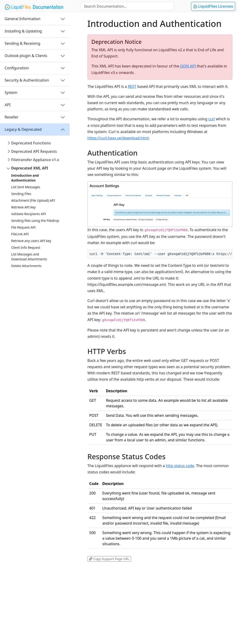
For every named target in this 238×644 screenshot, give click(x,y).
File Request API (23, 227)
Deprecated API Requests (34, 151)
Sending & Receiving (22, 43)
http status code (180, 466)
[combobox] (127, 6)
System (11, 92)
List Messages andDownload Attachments (29, 257)
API (8, 105)
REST (132, 86)
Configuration (17, 68)
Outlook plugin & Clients (26, 56)
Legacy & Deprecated (23, 129)
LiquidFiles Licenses (213, 6)
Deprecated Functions (31, 143)
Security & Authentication (27, 80)
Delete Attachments (26, 266)
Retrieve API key (23, 207)
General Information (23, 19)
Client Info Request (26, 247)
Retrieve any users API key (31, 241)
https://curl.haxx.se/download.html (118, 138)
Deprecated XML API (30, 168)
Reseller (12, 117)
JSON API (188, 66)
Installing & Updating (23, 31)
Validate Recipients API (29, 214)
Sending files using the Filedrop (35, 221)
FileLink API (20, 234)
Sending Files (21, 194)
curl (212, 119)
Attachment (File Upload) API (33, 200)
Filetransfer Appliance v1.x (35, 160)
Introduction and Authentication (25, 178)
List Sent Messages (26, 187)
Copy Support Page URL (109, 559)
